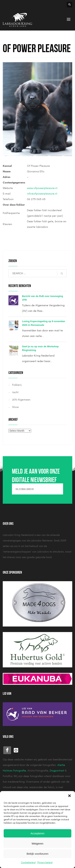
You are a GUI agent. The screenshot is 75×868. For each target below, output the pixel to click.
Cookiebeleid (28, 862)
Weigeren (38, 843)
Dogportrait (57, 771)
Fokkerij (17, 385)
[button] (69, 796)
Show (15, 407)
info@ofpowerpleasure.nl (42, 194)
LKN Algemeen (21, 400)
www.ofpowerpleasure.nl (42, 188)
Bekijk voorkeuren (37, 854)
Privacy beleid (45, 862)
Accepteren (38, 833)
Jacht (15, 392)
